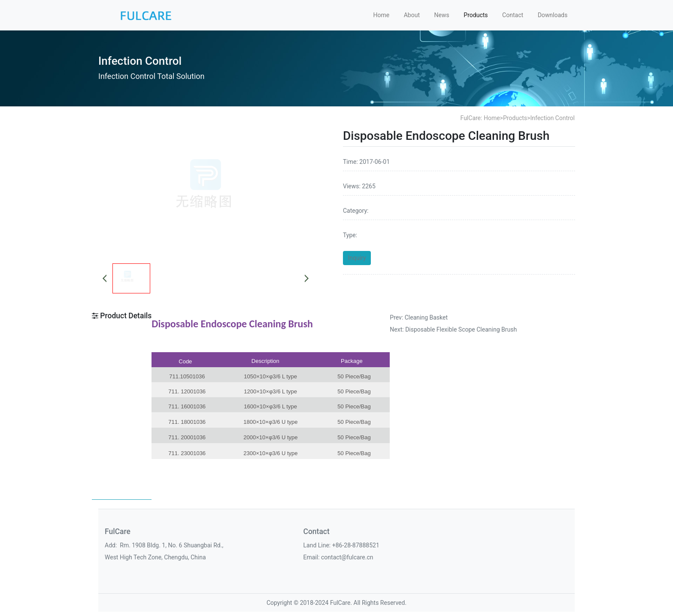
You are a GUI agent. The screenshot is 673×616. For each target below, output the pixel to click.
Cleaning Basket (426, 317)
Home (381, 15)
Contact (513, 15)
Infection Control (552, 118)
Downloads (553, 15)
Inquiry (357, 258)
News (442, 15)
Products (476, 15)
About (412, 15)
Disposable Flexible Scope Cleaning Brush (461, 329)
